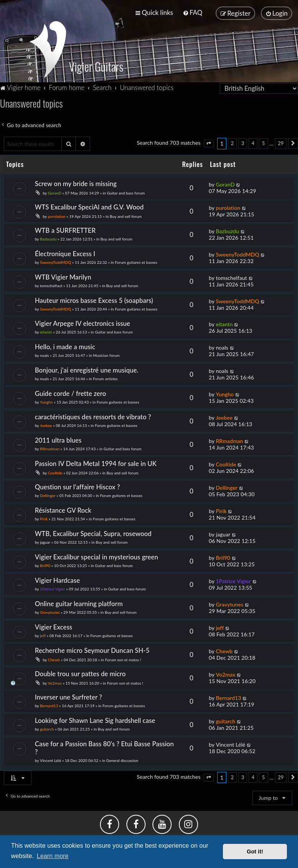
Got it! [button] (255, 852)
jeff (43, 633)
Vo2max (55, 680)
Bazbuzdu (48, 236)
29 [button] (281, 140)
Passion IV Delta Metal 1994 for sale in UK (96, 460)
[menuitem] (192, 12)
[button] (209, 141)
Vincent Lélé (50, 757)
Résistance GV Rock (63, 507)
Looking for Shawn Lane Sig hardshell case (95, 717)
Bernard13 (49, 703)
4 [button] (253, 140)
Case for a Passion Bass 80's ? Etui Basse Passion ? (104, 745)
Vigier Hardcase (57, 577)
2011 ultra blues (58, 437)
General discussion (122, 757)
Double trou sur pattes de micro (80, 671)
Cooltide (55, 470)
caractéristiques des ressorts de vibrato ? (93, 414)
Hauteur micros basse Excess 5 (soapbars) (94, 297)
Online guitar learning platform (79, 601)
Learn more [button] (53, 856)
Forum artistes (105, 376)
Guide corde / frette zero (70, 391)
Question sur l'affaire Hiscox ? (77, 484)
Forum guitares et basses (136, 259)
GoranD (55, 190)
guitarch (47, 726)
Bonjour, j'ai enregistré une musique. (87, 367)
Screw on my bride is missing (76, 181)
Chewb (54, 657)
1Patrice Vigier (52, 586)
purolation (57, 213)
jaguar (45, 539)
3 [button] (243, 140)
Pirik (44, 516)
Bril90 (45, 562)
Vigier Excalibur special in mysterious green (97, 554)
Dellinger (48, 492)
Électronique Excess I (65, 251)
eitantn (46, 329)
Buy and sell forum (126, 213)
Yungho (46, 399)
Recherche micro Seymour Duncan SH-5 (92, 647)
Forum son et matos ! (123, 657)
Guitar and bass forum (126, 190)
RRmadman (50, 446)
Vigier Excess (54, 624)
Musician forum (106, 353)
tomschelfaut (51, 283)
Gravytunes (50, 609)
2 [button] (232, 140)
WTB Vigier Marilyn (63, 274)
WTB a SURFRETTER (65, 227)
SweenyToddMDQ (55, 259)
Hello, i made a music (65, 344)
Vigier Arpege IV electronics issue (83, 321)
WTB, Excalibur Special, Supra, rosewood (93, 530)
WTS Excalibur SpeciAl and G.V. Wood (89, 204)
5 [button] (263, 140)
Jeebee (46, 422)
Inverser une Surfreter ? (68, 694)
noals (44, 353)
